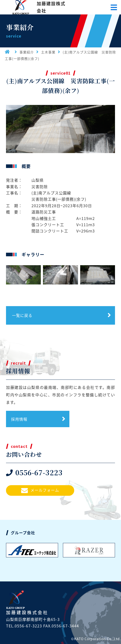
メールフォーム (40, 491)
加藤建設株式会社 (51, 7)
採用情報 (19, 419)
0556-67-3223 (34, 472)
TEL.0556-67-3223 (24, 626)
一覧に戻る (22, 315)
